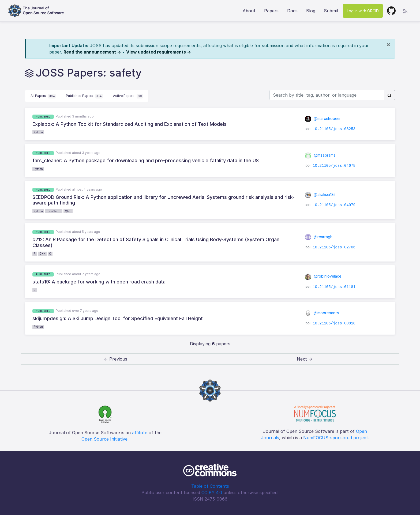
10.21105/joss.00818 (334, 323)
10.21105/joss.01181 (334, 287)
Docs (292, 11)
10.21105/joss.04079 (334, 205)
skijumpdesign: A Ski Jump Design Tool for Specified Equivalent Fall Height (118, 318)
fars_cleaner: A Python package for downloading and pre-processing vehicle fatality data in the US (146, 160)
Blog (311, 11)
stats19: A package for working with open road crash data (99, 282)
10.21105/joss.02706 (334, 247)
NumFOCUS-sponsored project (336, 438)
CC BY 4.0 (212, 493)
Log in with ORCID (363, 11)
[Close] (388, 44)
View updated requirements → (159, 52)
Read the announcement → (92, 52)
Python (38, 132)
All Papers (43, 96)
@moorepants (322, 313)
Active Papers (128, 96)
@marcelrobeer (323, 118)
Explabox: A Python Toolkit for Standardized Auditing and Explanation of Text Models (130, 124)
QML (68, 211)
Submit (331, 11)
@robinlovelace (323, 276)
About (249, 11)
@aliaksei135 (320, 194)
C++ (42, 253)
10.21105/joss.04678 (334, 165)
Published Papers (84, 96)
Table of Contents (210, 486)
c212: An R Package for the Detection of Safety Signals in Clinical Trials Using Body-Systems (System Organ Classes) (156, 242)
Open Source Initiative (104, 439)
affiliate (140, 433)
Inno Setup (54, 211)
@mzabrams (320, 155)
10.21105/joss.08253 (334, 129)
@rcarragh (319, 237)
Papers (271, 11)
